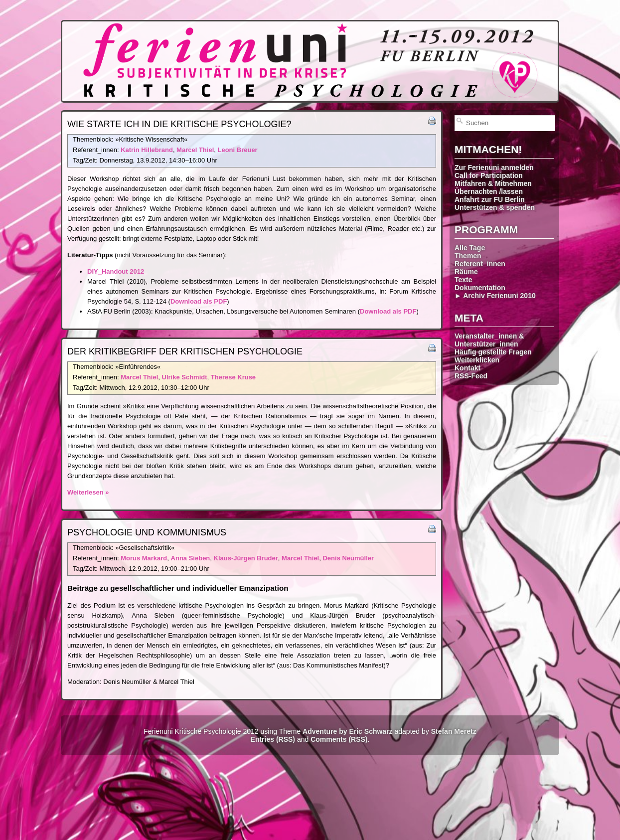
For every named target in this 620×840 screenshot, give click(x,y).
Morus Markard (144, 558)
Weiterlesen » (88, 492)
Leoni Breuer (237, 150)
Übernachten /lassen (489, 191)
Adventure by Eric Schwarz (348, 731)
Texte (464, 280)
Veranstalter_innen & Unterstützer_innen (489, 340)
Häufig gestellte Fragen (493, 352)
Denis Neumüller (348, 558)
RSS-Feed (471, 376)
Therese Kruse (233, 377)
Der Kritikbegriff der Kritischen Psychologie (185, 351)
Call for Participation (489, 175)
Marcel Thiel (195, 150)
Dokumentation (480, 288)
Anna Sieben (191, 558)
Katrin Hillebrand (147, 150)
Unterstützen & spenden (495, 207)
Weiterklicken (477, 360)
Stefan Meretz (454, 731)
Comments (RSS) (339, 739)
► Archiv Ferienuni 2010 (495, 296)
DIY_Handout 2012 (116, 271)
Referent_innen (480, 264)
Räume (466, 272)
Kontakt (467, 368)
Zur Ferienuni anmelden (494, 168)
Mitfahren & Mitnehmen (493, 183)
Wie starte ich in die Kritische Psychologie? (179, 124)
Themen (468, 256)
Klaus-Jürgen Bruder (246, 558)
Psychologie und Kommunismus (147, 532)
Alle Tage (470, 248)
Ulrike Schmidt (185, 377)
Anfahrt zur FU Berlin (490, 199)
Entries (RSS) (273, 739)
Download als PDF (199, 301)
